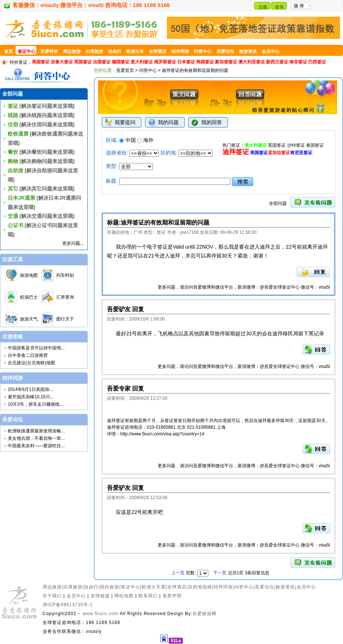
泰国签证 (315, 145)
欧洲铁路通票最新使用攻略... (36, 431)
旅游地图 (29, 275)
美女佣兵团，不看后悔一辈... (36, 438)
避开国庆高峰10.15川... (31, 397)
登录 (279, 7)
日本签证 (186, 62)
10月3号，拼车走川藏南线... (36, 404)
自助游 (16, 170)
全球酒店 (177, 587)
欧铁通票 (18, 134)
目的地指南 (200, 587)
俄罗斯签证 (165, 62)
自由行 (91, 587)
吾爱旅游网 (204, 614)
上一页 (179, 573)
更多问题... (73, 243)
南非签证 (298, 62)
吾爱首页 (125, 70)
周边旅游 (52, 587)
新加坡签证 (226, 62)
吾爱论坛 (265, 587)
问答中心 (148, 70)
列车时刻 (65, 275)
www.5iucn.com (100, 614)
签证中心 (131, 587)
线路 (13, 115)
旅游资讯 (285, 587)
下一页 (220, 573)
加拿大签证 (62, 62)
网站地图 (124, 596)
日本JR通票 (21, 198)
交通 (13, 216)
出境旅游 (73, 587)
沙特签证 (296, 145)
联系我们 (148, 596)
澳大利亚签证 (252, 62)
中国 (127, 140)
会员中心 (306, 587)
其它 (13, 189)
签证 (13, 106)
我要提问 (125, 122)
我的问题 (168, 122)
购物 (13, 161)
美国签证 (41, 62)
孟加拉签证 (279, 153)
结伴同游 (223, 587)
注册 (263, 7)
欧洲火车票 (154, 587)
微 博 (299, 6)
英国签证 (83, 62)
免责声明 (172, 596)
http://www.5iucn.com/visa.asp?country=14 (162, 434)
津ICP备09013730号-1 (68, 605)
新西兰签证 (277, 62)
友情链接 (100, 596)
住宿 (13, 125)
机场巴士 (29, 297)
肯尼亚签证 (301, 153)
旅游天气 (29, 319)
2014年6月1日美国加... (30, 389)
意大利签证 (142, 62)
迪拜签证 (236, 152)
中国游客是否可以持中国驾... (36, 348)
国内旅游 (110, 587)
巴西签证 (317, 62)
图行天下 (65, 319)
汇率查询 (65, 297)
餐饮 (13, 152)
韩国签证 (205, 62)
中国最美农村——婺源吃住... (36, 446)
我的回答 (212, 122)
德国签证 (121, 62)
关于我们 (52, 596)
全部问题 (278, 203)
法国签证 (102, 62)
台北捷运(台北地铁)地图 (31, 363)
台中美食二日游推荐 (28, 355)
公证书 (16, 225)
